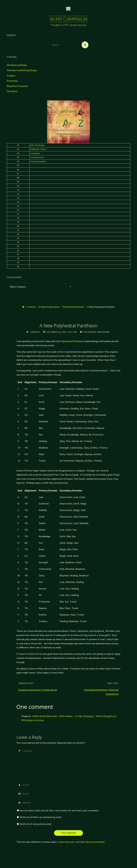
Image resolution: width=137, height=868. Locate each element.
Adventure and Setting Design (22, 70)
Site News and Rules (17, 65)
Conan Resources (37, 157)
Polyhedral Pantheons (73, 307)
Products (31, 307)
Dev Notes (12, 91)
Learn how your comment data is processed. (81, 842)
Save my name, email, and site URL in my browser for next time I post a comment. (58, 811)
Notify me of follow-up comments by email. (41, 817)
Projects (11, 76)
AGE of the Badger (37, 145)
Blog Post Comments (18, 86)
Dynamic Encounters (38, 161)
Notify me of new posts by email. (36, 824)
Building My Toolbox (38, 149)
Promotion (12, 81)
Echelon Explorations (49, 307)
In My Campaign (68, 19)
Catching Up (35, 153)
